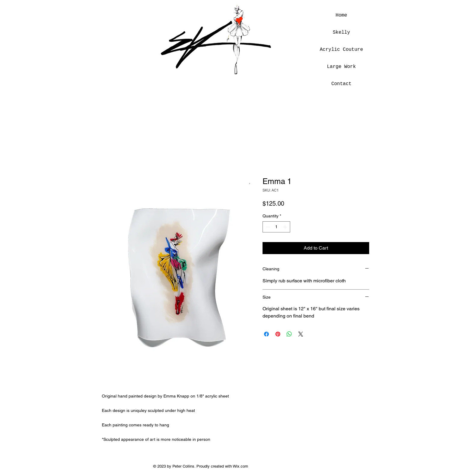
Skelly (342, 32)
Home (341, 15)
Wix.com (240, 466)
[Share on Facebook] (266, 334)
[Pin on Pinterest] (278, 334)
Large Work (341, 67)
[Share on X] (301, 334)
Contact (341, 84)
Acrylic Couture (341, 50)
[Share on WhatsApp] (289, 334)
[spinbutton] (276, 227)
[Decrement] (267, 227)
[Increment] (286, 227)
